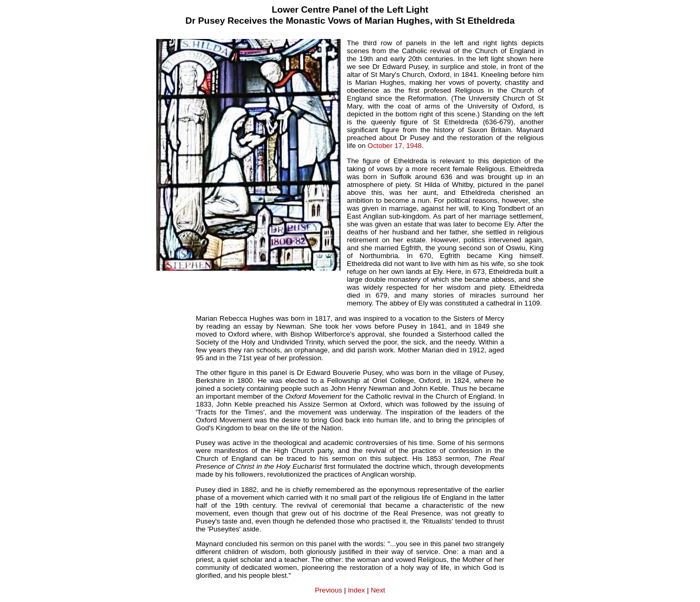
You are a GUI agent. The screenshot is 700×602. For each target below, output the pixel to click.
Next (378, 590)
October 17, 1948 (394, 146)
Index (357, 590)
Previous (328, 590)
